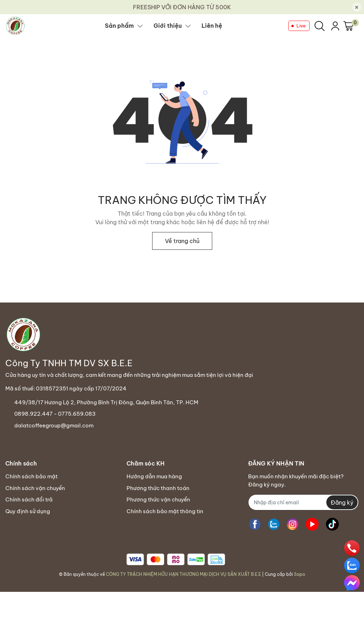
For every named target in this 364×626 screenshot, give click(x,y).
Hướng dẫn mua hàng (154, 476)
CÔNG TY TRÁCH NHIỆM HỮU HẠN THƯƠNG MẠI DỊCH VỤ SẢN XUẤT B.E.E (183, 574)
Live (301, 26)
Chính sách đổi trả (29, 499)
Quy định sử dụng (28, 511)
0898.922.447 (33, 414)
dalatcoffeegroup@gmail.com (54, 425)
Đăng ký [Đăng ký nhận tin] (342, 503)
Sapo (300, 574)
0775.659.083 (77, 414)
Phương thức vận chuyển (158, 499)
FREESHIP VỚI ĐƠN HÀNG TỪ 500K (182, 7)
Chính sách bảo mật (31, 476)
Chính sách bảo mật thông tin (165, 511)
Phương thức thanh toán (158, 488)
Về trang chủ (182, 241)
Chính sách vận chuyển (35, 488)
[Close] (357, 7)
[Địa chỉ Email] (303, 502)
